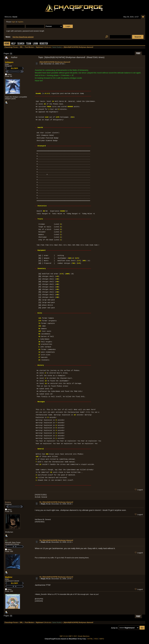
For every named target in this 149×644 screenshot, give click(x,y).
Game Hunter (57, 47)
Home (7, 44)
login (14, 22)
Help (13, 44)
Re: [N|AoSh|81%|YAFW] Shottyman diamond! (56, 502)
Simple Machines (84, 636)
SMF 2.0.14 (64, 636)
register (21, 22)
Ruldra (8, 502)
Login (35, 44)
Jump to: (115, 628)
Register (44, 44)
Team (29, 44)
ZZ (6, 541)
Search (21, 44)
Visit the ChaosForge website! (23, 37)
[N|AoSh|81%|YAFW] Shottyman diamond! (55, 62)
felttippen (9, 62)
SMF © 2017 (73, 636)
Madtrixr (9, 577)
